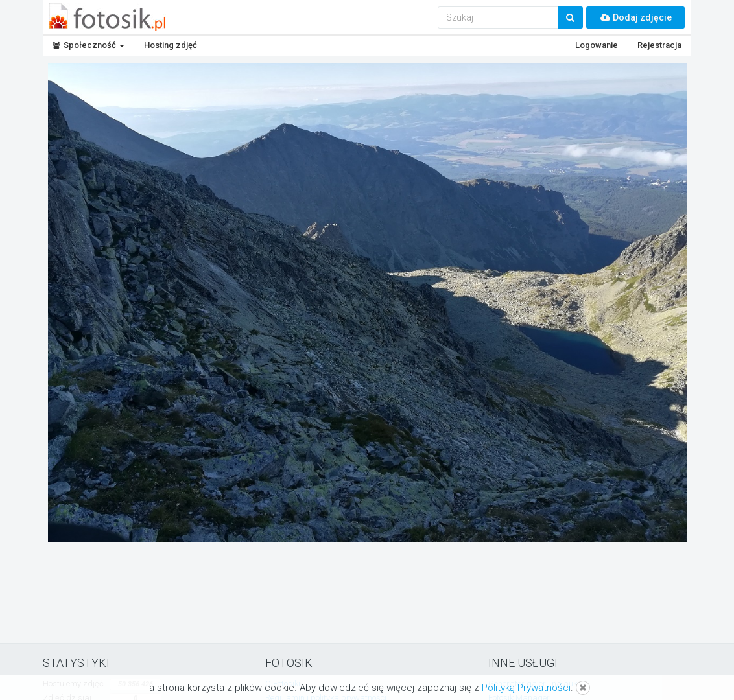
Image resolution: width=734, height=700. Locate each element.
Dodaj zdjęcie (635, 17)
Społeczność (89, 45)
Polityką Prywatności (526, 688)
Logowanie (597, 45)
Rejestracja (659, 45)
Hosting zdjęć (171, 45)
